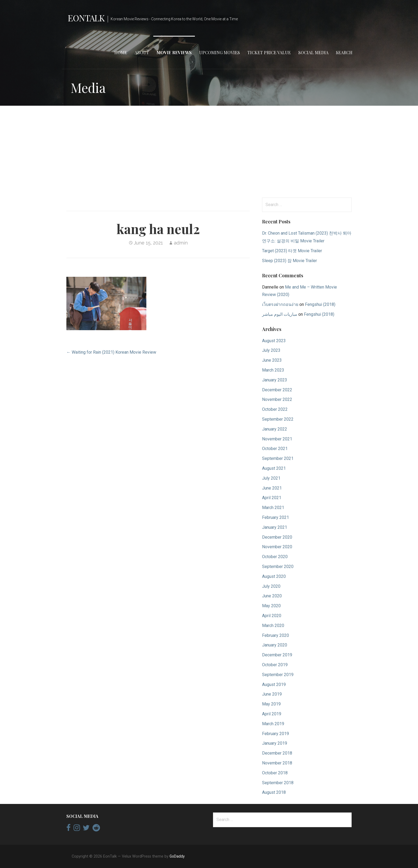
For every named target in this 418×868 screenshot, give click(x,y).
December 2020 (277, 537)
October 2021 (275, 449)
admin (181, 243)
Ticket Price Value (269, 52)
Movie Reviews (174, 52)
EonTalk (86, 18)
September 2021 (278, 458)
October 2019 (275, 665)
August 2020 (274, 576)
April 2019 (272, 714)
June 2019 (272, 694)
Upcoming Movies (220, 52)
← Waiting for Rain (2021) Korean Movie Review (111, 352)
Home (121, 52)
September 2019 (278, 675)
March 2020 (273, 626)
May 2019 (271, 704)
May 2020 (271, 606)
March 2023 (273, 370)
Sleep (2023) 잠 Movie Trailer (290, 261)
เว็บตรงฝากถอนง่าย (280, 304)
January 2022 (275, 429)
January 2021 (275, 527)
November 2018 (277, 763)
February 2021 (276, 517)
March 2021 (273, 508)
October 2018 (275, 773)
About (142, 52)
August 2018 (274, 792)
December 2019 (277, 655)
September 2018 (278, 783)
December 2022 (277, 390)
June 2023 (272, 360)
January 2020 (275, 645)
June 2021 (272, 488)
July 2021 (271, 478)
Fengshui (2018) (320, 304)
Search (344, 52)
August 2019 (274, 684)
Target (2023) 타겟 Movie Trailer (292, 251)
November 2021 (277, 439)
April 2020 (272, 616)
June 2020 (272, 596)
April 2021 (272, 498)
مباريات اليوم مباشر (280, 314)
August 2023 (274, 341)
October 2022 (275, 409)
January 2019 (275, 743)
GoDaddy (177, 856)
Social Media (313, 52)
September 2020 (278, 567)
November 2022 (277, 399)
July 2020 (271, 586)
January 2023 (275, 380)
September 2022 (278, 419)
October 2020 (275, 557)
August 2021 (274, 468)
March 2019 (273, 724)
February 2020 (276, 635)
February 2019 (276, 734)
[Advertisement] (209, 152)
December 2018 (277, 753)
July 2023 (271, 350)
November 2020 (277, 547)
